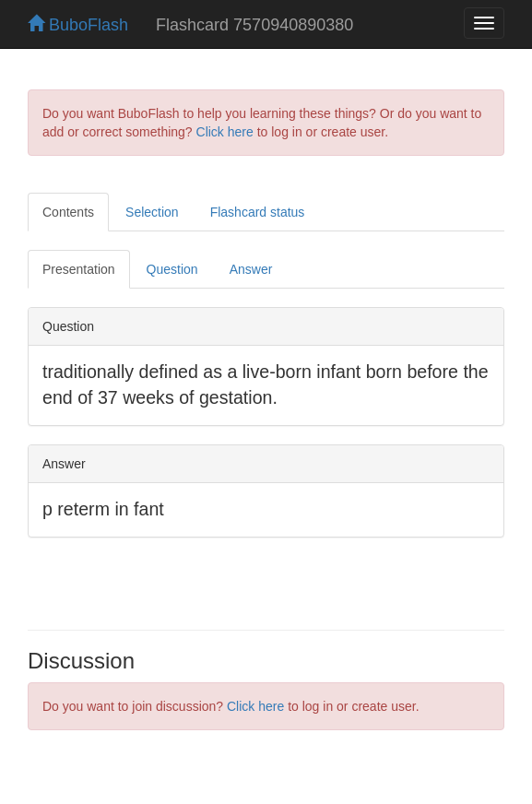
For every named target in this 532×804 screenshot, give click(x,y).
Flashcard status (258, 212)
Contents (68, 212)
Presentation (79, 269)
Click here (225, 132)
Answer (251, 269)
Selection (152, 212)
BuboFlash (78, 25)
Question (172, 269)
